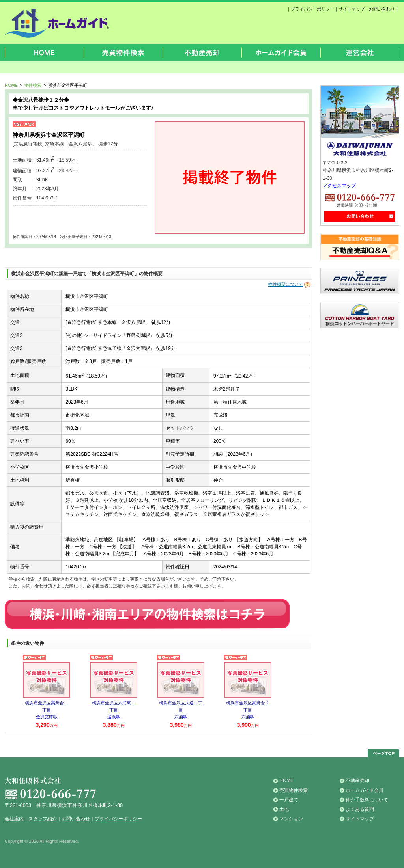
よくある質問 (360, 809)
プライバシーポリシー (312, 9)
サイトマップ (352, 9)
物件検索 (33, 85)
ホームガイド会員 (365, 790)
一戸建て (289, 800)
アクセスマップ (339, 186)
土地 (284, 809)
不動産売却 (357, 780)
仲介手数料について (367, 800)
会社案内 (14, 819)
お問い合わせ (382, 9)
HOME (11, 85)
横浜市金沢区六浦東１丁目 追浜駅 (114, 710)
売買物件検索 (294, 790)
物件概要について (286, 285)
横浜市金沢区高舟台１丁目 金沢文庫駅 (47, 710)
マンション (291, 819)
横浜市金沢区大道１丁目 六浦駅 (181, 710)
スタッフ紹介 (43, 819)
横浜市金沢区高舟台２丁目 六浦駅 (248, 710)
